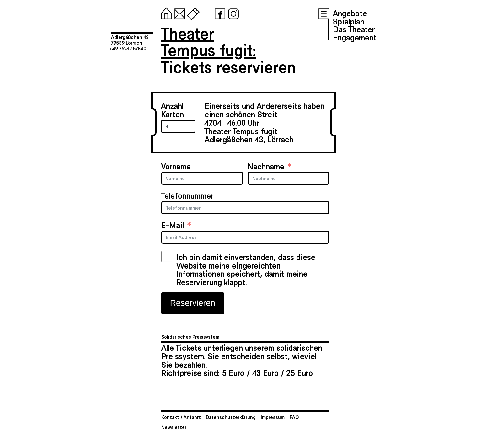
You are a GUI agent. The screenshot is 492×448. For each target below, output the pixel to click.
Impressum (273, 417)
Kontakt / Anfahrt (181, 417)
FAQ (294, 417)
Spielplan (349, 21)
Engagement (355, 37)
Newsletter (174, 427)
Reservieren (193, 303)
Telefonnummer (187, 195)
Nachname (266, 166)
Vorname (176, 166)
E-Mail (173, 225)
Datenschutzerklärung (231, 417)
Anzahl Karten (172, 110)
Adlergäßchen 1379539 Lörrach (130, 40)
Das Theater (354, 29)
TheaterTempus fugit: (209, 41)
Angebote (350, 13)
